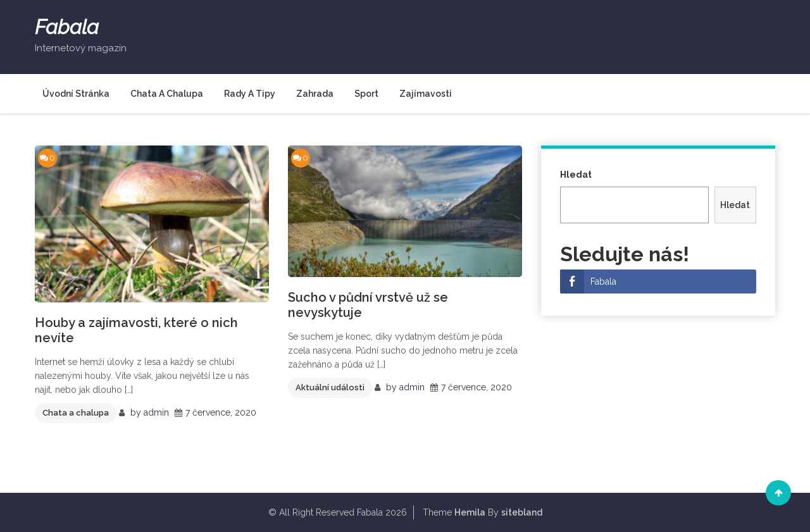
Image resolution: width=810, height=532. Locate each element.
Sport (366, 94)
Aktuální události (330, 387)
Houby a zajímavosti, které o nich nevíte (136, 330)
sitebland (522, 512)
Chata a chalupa (167, 94)
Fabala (67, 27)
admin (156, 412)
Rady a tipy (250, 94)
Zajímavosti (426, 94)
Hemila (470, 512)
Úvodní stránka (76, 94)
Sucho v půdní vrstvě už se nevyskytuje (368, 305)
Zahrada (315, 94)
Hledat (576, 175)
